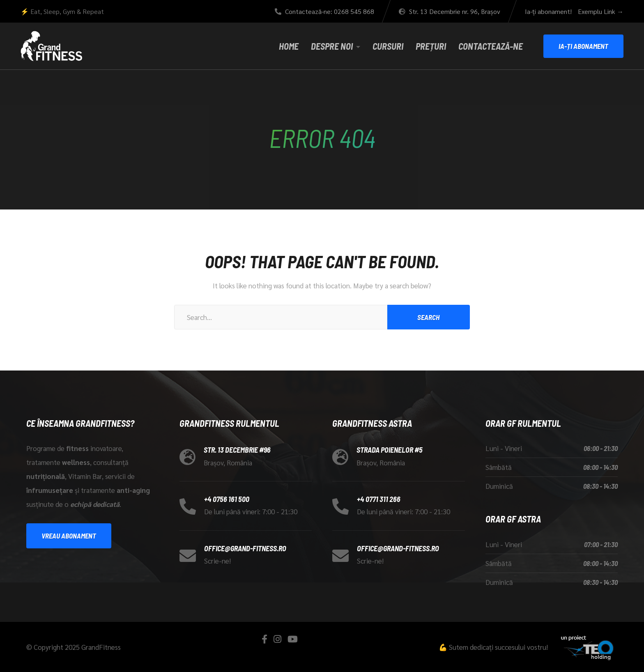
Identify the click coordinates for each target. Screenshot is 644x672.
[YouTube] (293, 639)
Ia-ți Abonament (583, 46)
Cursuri (388, 46)
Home (289, 46)
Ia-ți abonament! (548, 11)
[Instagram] (277, 639)
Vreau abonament (69, 536)
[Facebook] (264, 639)
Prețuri (431, 46)
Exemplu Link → (601, 11)
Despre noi (332, 46)
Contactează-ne (491, 46)
